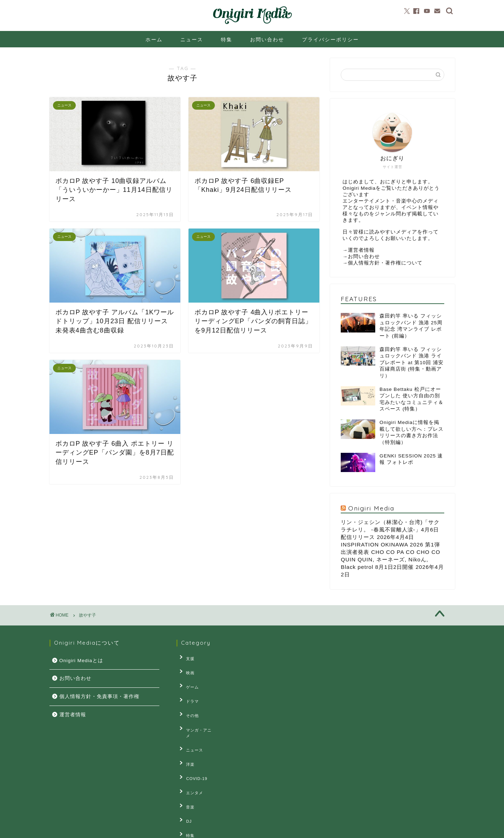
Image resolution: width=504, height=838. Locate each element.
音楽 (186, 767)
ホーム (154, 40)
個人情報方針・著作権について (385, 263)
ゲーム (188, 679)
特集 (227, 40)
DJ (185, 778)
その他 (188, 701)
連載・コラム (195, 800)
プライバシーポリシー (330, 40)
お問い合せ (120, 829)
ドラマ (188, 690)
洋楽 (186, 734)
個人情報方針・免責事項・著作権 (99, 696)
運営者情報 (361, 250)
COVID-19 (192, 745)
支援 (186, 657)
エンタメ (190, 756)
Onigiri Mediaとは (81, 661)
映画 (186, 668)
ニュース (192, 40)
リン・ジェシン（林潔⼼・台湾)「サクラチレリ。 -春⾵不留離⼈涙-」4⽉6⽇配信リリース (390, 530)
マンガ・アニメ (197, 712)
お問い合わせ (267, 40)
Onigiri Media (371, 508)
